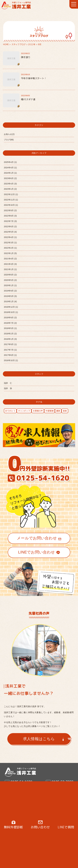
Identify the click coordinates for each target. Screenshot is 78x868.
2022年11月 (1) (11, 200)
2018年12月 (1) (11, 307)
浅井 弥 (8, 388)
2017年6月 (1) (10, 355)
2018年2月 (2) (10, 334)
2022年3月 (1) (10, 243)
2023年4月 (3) (10, 184)
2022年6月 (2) (10, 226)
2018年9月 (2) (10, 318)
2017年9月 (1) (10, 344)
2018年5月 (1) (10, 328)
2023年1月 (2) (10, 189)
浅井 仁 (8, 383)
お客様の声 (38, 411)
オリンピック (24, 411)
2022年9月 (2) (10, 210)
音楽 (65, 411)
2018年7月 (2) (10, 323)
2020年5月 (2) (10, 280)
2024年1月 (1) (10, 173)
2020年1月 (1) (10, 285)
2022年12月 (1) (11, 194)
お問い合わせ (40, 827)
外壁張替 (49, 411)
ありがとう (10, 411)
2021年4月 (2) (10, 259)
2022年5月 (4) (10, 232)
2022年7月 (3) (10, 221)
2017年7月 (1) (10, 350)
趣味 (58, 411)
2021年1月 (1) (10, 269)
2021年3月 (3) (10, 264)
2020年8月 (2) (10, 275)
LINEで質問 (66, 827)
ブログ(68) (9, 140)
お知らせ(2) (9, 134)
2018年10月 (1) (11, 312)
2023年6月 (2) (10, 178)
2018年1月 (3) (10, 339)
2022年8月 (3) (10, 216)
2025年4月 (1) (10, 162)
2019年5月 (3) (10, 296)
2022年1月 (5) (10, 253)
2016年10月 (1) (11, 360)
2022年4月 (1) (10, 237)
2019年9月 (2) (10, 291)
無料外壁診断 (13, 827)
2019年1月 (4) (10, 301)
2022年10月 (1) (11, 205)
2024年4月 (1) (10, 168)
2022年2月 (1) (10, 248)
